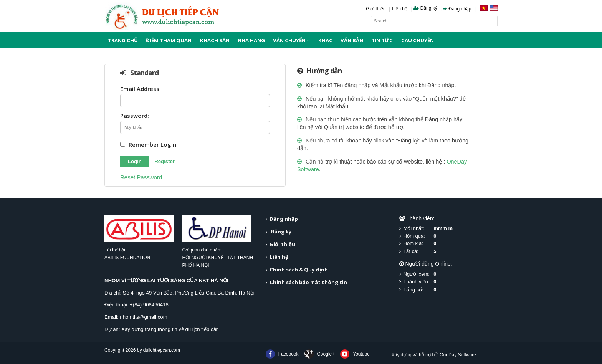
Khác (325, 40)
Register (165, 161)
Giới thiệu (376, 9)
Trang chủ (123, 40)
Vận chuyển (291, 40)
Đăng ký (425, 8)
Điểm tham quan (169, 40)
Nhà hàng (251, 40)
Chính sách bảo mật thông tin (308, 282)
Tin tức (382, 40)
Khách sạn (215, 40)
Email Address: (141, 89)
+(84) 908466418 (149, 305)
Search (492, 21)
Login (135, 161)
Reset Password (141, 177)
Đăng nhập (457, 9)
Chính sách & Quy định (299, 270)
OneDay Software (458, 355)
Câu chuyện (418, 40)
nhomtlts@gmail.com (143, 317)
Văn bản (352, 40)
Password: (135, 116)
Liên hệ (400, 9)
